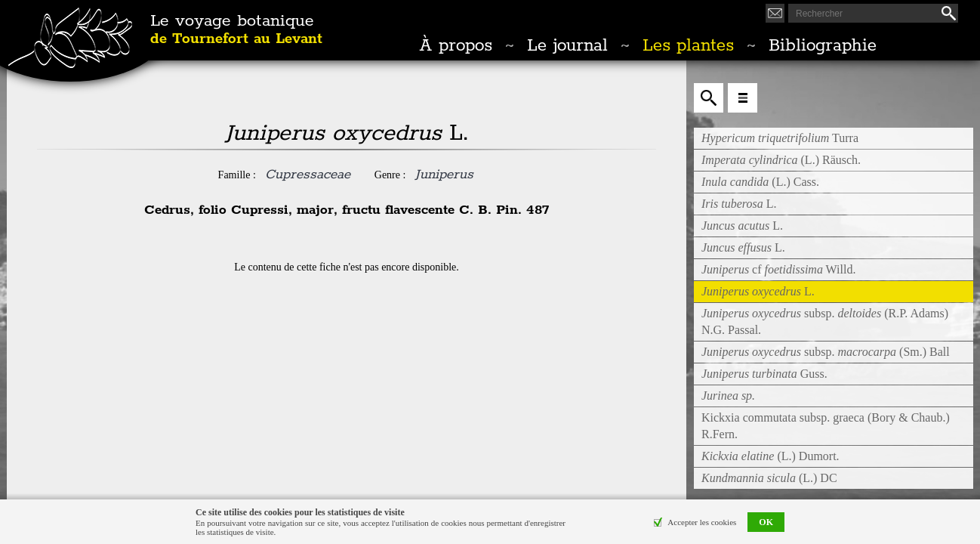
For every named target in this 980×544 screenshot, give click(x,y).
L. (739, 204)
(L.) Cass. (760, 182)
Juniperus (444, 175)
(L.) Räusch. (781, 160)
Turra (780, 138)
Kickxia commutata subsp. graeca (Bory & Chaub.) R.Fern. (826, 426)
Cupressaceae (308, 175)
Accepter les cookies (702, 522)
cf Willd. (778, 269)
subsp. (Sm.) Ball (826, 352)
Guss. (764, 374)
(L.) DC (769, 478)
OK (766, 522)
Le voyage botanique (236, 30)
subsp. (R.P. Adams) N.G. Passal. (825, 321)
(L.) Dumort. (770, 456)
